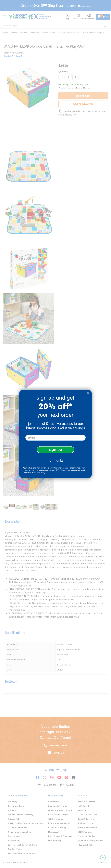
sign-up (56, 450)
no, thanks (56, 461)
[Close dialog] (88, 393)
